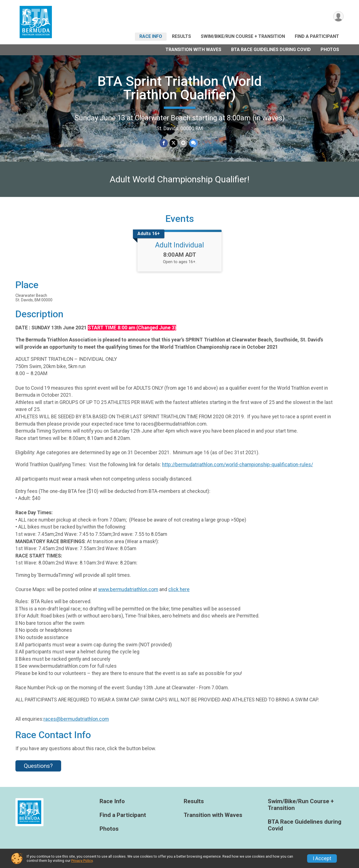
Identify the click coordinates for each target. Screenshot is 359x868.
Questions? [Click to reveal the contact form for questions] (38, 766)
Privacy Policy (82, 861)
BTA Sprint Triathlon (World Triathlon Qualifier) (180, 88)
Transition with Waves (193, 50)
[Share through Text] (193, 143)
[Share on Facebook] (164, 143)
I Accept (322, 858)
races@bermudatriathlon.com (76, 719)
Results (181, 36)
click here (179, 589)
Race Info (151, 36)
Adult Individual (179, 245)
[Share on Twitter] (173, 143)
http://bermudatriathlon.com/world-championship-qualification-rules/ (238, 465)
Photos (330, 50)
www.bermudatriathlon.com (128, 589)
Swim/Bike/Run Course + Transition (243, 36)
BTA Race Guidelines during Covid (271, 50)
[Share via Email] (183, 143)
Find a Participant (317, 36)
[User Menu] (338, 16)
